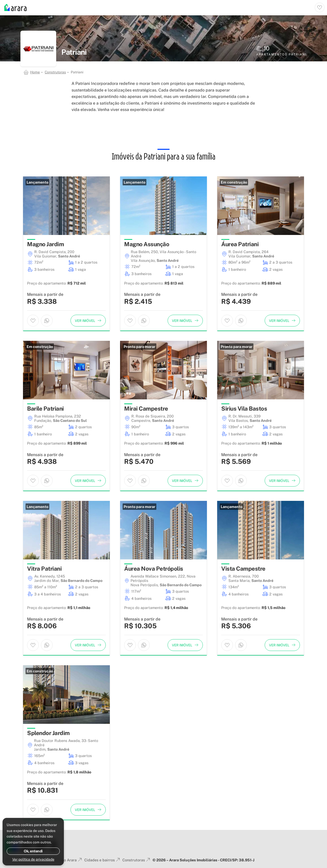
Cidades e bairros (103, 860)
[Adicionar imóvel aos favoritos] (33, 321)
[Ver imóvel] (88, 321)
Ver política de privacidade (33, 859)
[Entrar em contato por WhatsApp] (47, 321)
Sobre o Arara (68, 860)
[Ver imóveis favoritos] (320, 7)
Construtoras (55, 72)
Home (35, 72)
